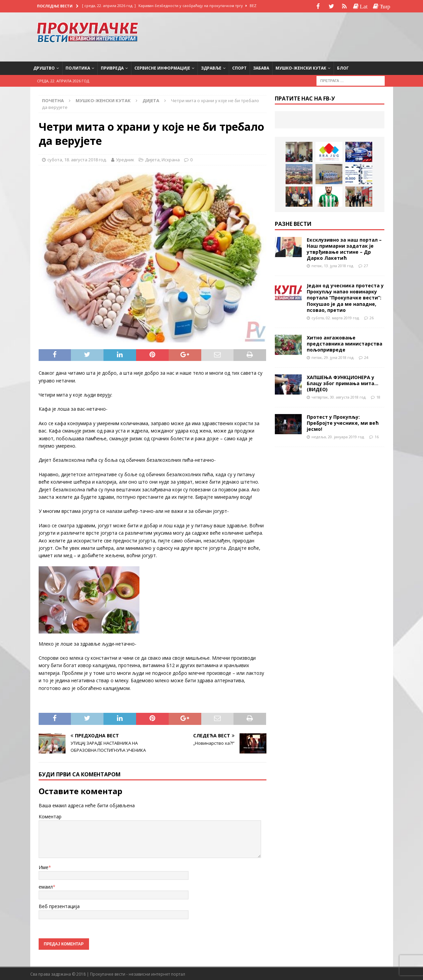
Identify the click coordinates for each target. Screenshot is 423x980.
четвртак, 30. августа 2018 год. (339, 396)
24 (366, 357)
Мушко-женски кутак (301, 67)
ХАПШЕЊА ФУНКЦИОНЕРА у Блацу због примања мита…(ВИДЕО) (343, 383)
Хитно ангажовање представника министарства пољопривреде (345, 343)
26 (372, 317)
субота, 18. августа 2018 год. (77, 159)
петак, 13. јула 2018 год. (333, 265)
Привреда (112, 67)
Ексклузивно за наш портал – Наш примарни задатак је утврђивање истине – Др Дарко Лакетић (344, 248)
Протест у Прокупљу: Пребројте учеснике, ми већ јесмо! (343, 422)
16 (377, 436)
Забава (261, 67)
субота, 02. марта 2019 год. (336, 317)
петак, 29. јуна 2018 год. (333, 357)
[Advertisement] (332, 35)
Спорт (239, 67)
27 (366, 265)
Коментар (50, 816)
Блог (343, 67)
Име (44, 867)
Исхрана (171, 159)
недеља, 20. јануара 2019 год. (338, 436)
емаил (46, 886)
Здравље (211, 67)
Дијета (152, 159)
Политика (78, 67)
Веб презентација (59, 906)
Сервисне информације (162, 67)
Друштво (44, 67)
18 (378, 396)
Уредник (125, 159)
